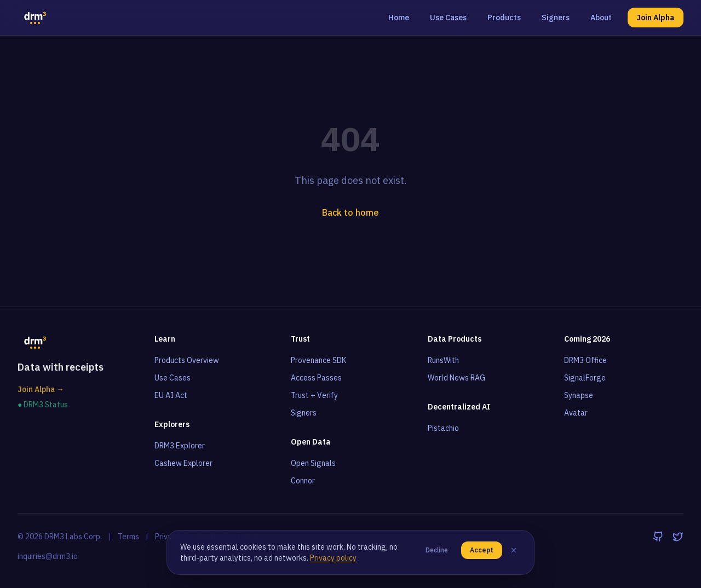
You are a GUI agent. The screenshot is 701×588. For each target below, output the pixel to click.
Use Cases (448, 18)
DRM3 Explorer (180, 446)
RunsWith (443, 360)
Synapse (579, 395)
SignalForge (585, 378)
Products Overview (187, 360)
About (601, 18)
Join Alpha (656, 18)
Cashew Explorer (183, 463)
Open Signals (313, 463)
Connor (303, 481)
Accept (482, 550)
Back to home (350, 212)
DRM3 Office (585, 360)
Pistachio (443, 428)
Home (399, 18)
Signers (556, 18)
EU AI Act (171, 395)
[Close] (514, 550)
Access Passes (316, 378)
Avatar (576, 413)
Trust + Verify (314, 395)
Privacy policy (333, 558)
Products (504, 18)
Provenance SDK (318, 360)
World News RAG (456, 378)
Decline (437, 550)
